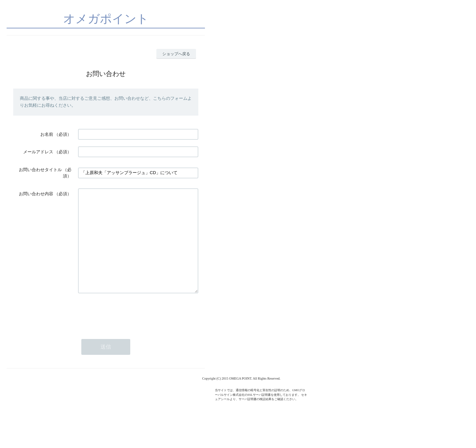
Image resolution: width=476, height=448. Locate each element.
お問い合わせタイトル (40, 170)
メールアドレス (38, 152)
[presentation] (128, 333)
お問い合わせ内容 (36, 194)
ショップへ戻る (176, 54)
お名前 (47, 134)
